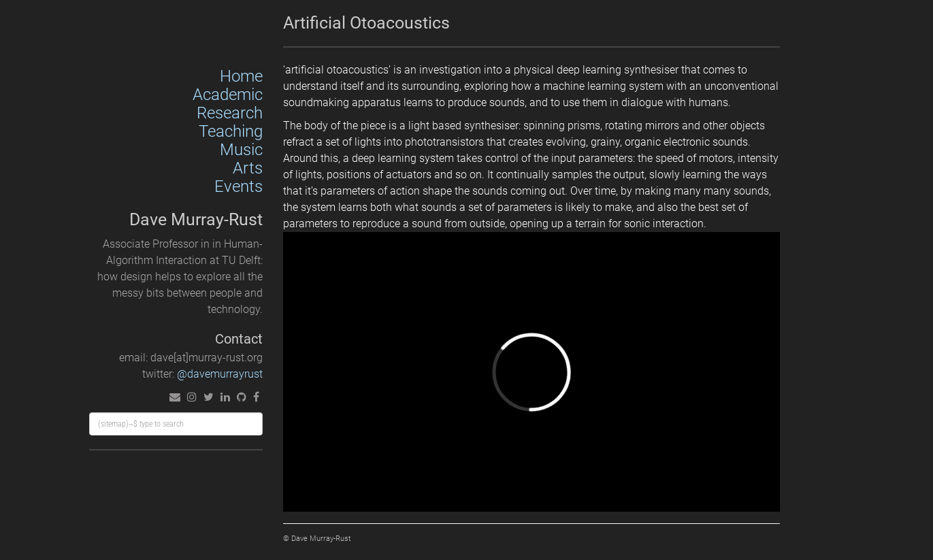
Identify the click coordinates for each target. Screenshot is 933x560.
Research (230, 113)
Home (241, 76)
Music (241, 150)
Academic (228, 95)
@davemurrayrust (220, 374)
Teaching (231, 131)
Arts (248, 168)
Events (239, 186)
